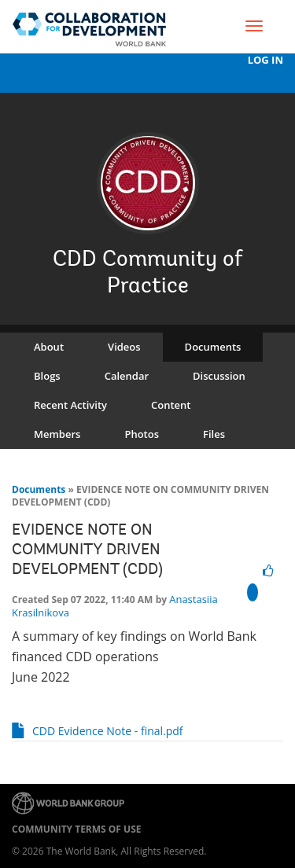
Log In (265, 60)
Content (171, 405)
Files (214, 434)
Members (57, 434)
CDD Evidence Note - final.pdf (108, 731)
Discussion (219, 376)
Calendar (127, 376)
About (49, 347)
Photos (142, 434)
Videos (124, 347)
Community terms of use (76, 829)
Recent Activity (70, 405)
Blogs (47, 376)
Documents (213, 347)
